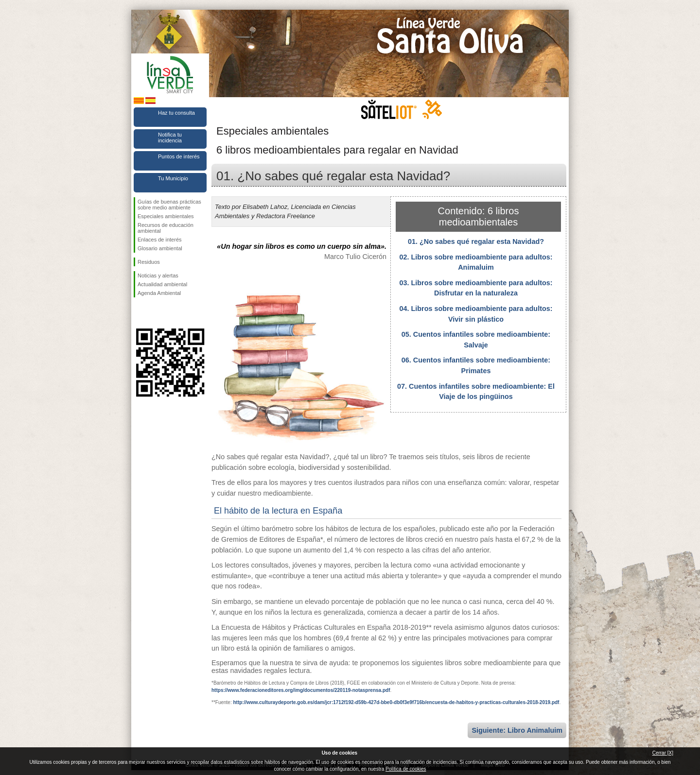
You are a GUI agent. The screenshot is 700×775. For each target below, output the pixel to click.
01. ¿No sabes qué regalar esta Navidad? (476, 241)
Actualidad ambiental (162, 284)
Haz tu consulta (176, 113)
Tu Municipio (173, 178)
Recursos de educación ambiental (166, 228)
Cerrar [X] (663, 753)
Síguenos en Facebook (140, 313)
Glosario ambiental (160, 248)
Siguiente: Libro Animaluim (517, 730)
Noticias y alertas (158, 276)
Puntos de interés (179, 156)
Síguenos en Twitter (156, 313)
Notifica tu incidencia (170, 138)
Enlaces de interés (160, 240)
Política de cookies (406, 769)
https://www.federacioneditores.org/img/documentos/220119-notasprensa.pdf (301, 690)
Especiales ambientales (166, 216)
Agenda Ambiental (159, 293)
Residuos (149, 262)
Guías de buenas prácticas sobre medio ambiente (169, 205)
